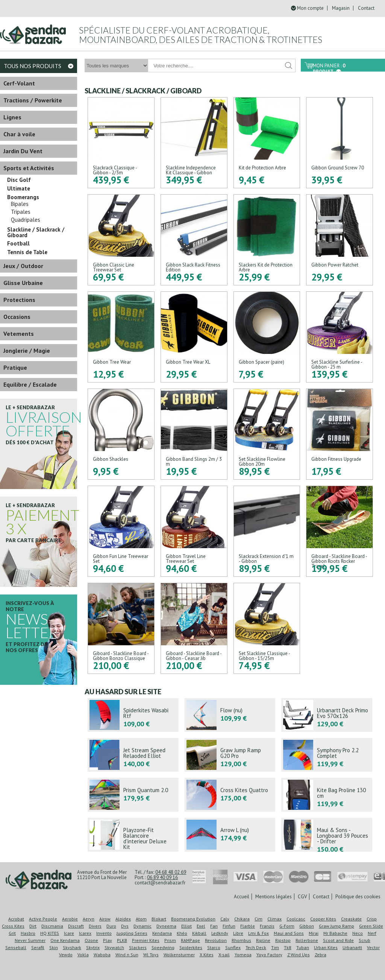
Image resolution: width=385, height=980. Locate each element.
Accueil (242, 897)
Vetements (19, 334)
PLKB (122, 940)
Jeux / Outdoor (23, 266)
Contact (366, 8)
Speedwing (163, 947)
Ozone (91, 940)
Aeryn (89, 919)
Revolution (216, 940)
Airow (105, 919)
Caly (225, 919)
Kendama (162, 933)
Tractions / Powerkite (33, 100)
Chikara (242, 919)
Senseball (16, 947)
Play (108, 940)
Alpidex (123, 919)
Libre (238, 933)
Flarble (248, 926)
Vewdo (66, 955)
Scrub (365, 940)
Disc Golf (19, 180)
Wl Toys (151, 955)
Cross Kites (13, 926)
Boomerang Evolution (193, 919)
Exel (201, 926)
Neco (358, 933)
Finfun (229, 926)
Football (18, 244)
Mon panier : (329, 67)
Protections (19, 300)
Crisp (372, 919)
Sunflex (233, 947)
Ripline (263, 940)
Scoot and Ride (338, 940)
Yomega (243, 955)
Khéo (182, 933)
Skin (54, 947)
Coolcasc (296, 919)
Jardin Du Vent (23, 151)
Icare (69, 933)
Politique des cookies (358, 897)
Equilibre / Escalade (30, 384)
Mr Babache (335, 933)
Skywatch (114, 947)
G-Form (287, 926)
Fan (214, 926)
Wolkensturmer (179, 955)
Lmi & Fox (258, 933)
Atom (141, 919)
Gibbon (307, 926)
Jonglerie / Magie (27, 351)
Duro (111, 926)
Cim (258, 919)
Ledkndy (220, 933)
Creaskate (351, 919)
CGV (302, 897)
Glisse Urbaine (23, 283)
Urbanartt (352, 947)
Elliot (186, 926)
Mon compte (310, 8)
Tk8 (288, 947)
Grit (12, 933)
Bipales (20, 204)
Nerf (372, 933)
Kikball (199, 933)
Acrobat (16, 919)
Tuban (303, 947)
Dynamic (142, 926)
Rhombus (241, 940)
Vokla (83, 955)
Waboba (102, 955)
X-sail (224, 955)
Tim (275, 947)
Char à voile (19, 134)
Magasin (341, 8)
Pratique (15, 367)
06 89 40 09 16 (162, 877)
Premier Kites (146, 940)
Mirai (314, 933)
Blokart (159, 919)
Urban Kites (326, 947)
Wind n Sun (127, 955)
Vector (373, 947)
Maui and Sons (289, 933)
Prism (170, 940)
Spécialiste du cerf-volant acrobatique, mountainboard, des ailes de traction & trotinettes (201, 35)
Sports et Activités (29, 168)
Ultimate (19, 189)
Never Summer (30, 940)
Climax (274, 919)
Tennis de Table (27, 252)
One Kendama (65, 940)
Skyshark (72, 947)
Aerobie (70, 919)
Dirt (33, 926)
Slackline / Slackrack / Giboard (36, 232)
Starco (214, 947)
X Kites (207, 955)
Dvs (125, 926)
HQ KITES (50, 933)
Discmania (52, 926)
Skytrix (93, 947)
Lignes (12, 117)
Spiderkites (191, 947)
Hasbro (28, 933)
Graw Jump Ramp (336, 926)
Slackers (138, 947)
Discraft (76, 926)
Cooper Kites (323, 919)
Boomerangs (23, 197)
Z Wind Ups (299, 955)
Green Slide (371, 926)
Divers (95, 926)
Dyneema (166, 926)
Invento (104, 933)
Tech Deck (256, 947)
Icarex (85, 933)
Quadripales (26, 220)
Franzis (267, 926)
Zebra (321, 955)
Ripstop (283, 940)
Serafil (38, 947)
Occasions (17, 317)
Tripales (21, 212)
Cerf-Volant (19, 83)
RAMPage (190, 940)
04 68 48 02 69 (171, 872)
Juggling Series (132, 933)
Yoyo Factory (269, 955)
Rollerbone (307, 940)
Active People (43, 919)
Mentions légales (274, 897)
